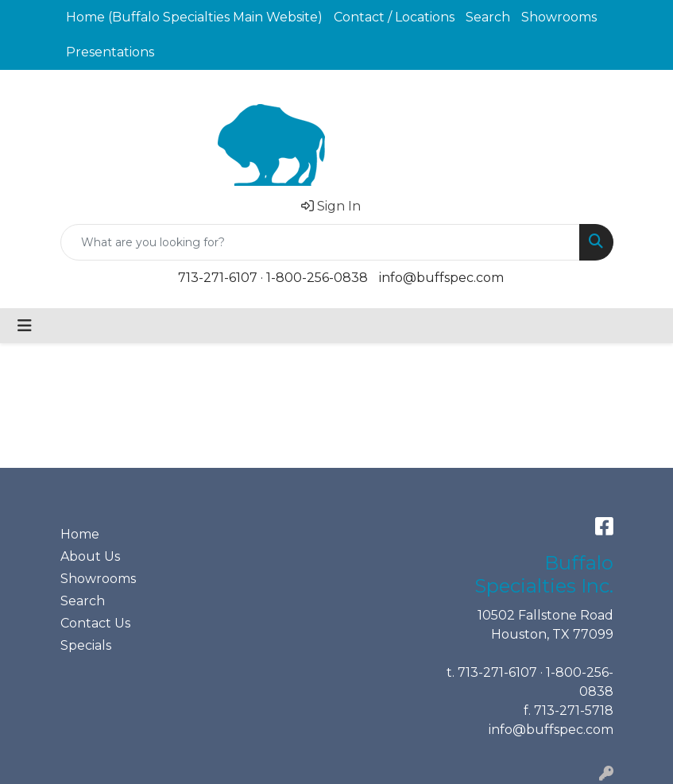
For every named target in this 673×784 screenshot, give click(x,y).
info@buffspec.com (441, 278)
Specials (86, 645)
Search (488, 17)
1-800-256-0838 (317, 278)
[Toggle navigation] (25, 326)
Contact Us (95, 623)
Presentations (110, 52)
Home (80, 534)
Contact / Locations (394, 17)
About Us (90, 556)
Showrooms (559, 17)
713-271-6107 (218, 278)
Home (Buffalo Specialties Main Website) (194, 17)
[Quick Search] (320, 242)
